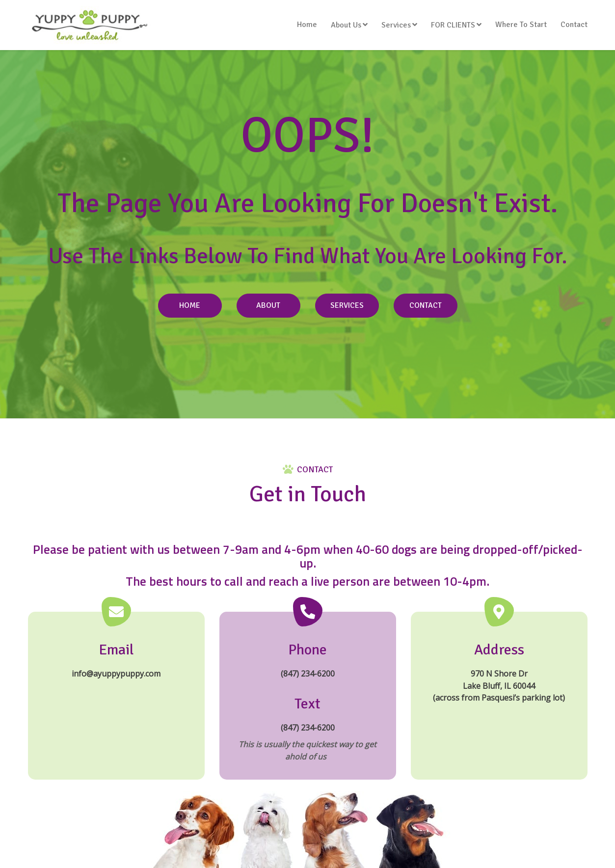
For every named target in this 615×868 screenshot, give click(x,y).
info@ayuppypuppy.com (116, 674)
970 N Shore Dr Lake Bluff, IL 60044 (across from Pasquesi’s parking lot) (499, 686)
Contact (574, 25)
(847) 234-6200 (308, 674)
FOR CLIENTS (453, 25)
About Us (346, 25)
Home (307, 25)
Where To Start (521, 25)
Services (396, 25)
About (268, 305)
